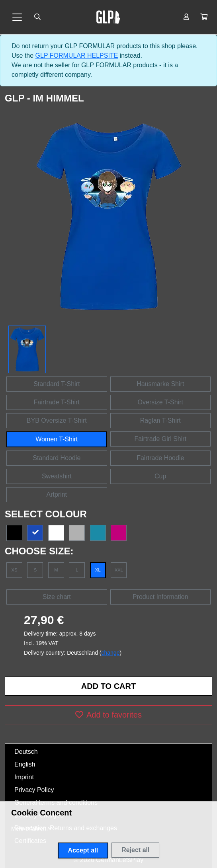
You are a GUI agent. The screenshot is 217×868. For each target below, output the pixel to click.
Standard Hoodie (57, 458)
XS (15, 570)
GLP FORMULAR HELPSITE (77, 56)
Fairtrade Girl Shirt (160, 439)
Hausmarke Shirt (160, 384)
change (111, 653)
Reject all (135, 850)
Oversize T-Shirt (160, 402)
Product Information (160, 597)
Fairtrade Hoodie (160, 458)
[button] (204, 17)
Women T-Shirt (57, 439)
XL (98, 570)
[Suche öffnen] (37, 17)
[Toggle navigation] (17, 17)
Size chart (57, 597)
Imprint (24, 777)
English (25, 764)
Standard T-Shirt (57, 384)
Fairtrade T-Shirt (57, 402)
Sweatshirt (57, 476)
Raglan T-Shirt (160, 420)
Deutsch (26, 752)
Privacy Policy (34, 790)
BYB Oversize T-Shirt (57, 420)
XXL (119, 570)
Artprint (57, 494)
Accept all (83, 850)
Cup (160, 476)
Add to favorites (108, 715)
